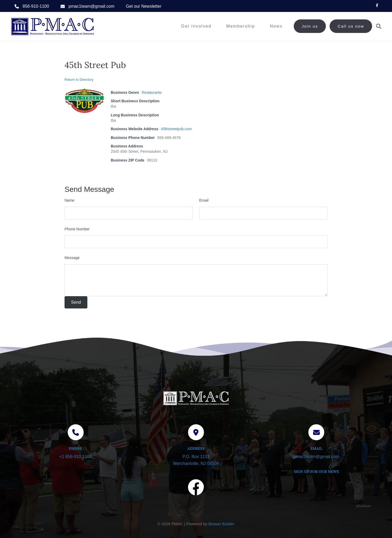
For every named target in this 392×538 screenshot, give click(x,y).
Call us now (351, 26)
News (276, 26)
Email (204, 200)
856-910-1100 (36, 6)
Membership (241, 26)
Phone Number (77, 229)
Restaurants (152, 92)
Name (69, 200)
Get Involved (196, 26)
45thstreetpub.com (176, 129)
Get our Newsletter (144, 6)
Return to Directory (79, 80)
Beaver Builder (221, 524)
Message (72, 258)
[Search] (377, 26)
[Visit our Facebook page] (196, 488)
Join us (310, 26)
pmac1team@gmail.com (91, 6)
